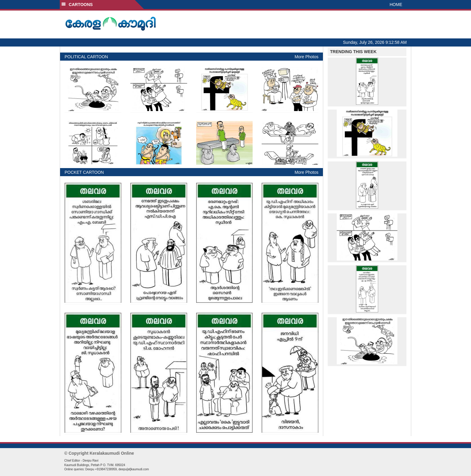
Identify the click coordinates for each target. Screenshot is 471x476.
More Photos (307, 57)
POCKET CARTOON (84, 172)
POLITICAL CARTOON (86, 57)
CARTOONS (77, 5)
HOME (396, 5)
